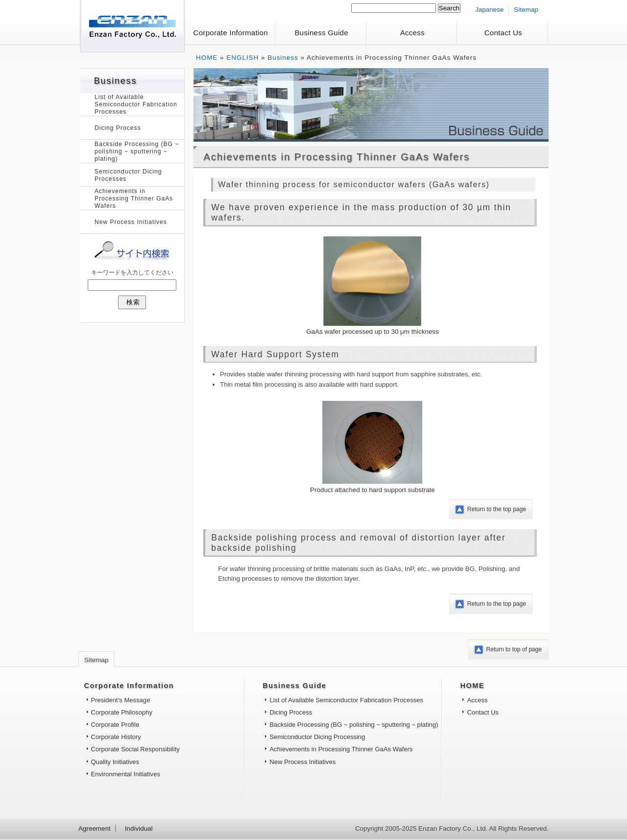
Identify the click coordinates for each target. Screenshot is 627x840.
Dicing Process (118, 128)
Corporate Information (231, 33)
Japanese (489, 10)
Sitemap (526, 10)
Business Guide (322, 33)
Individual (139, 828)
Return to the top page (497, 509)
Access (412, 33)
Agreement (95, 828)
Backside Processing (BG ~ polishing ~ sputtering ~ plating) (137, 151)
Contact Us (503, 33)
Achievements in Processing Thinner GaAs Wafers (134, 198)
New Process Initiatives (131, 222)
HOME (207, 58)
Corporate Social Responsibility (135, 749)
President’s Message (121, 700)
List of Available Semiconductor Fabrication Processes (136, 104)
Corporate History (116, 737)
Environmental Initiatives (126, 774)
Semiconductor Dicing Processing (317, 737)
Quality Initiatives (115, 762)
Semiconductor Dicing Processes (128, 175)
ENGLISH (242, 58)
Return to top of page (514, 649)
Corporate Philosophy (122, 712)
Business (283, 58)
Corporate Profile (115, 725)
